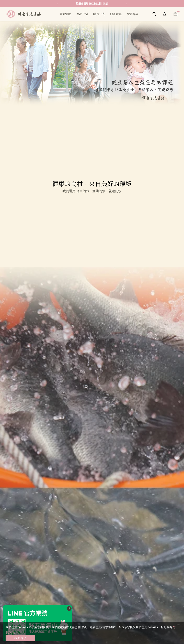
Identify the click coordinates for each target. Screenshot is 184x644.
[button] (58, 4)
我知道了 (20, 638)
